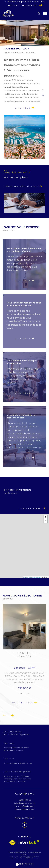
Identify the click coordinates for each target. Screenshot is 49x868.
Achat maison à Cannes (14, 750)
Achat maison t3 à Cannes (15, 782)
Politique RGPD (25, 858)
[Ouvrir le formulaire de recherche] (39, 14)
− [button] (46, 521)
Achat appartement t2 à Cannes (17, 779)
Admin (36, 856)
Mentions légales (26, 856)
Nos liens (15, 858)
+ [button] (46, 517)
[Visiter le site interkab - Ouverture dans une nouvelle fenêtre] (29, 842)
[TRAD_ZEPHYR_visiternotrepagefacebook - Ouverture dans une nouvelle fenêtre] (25, 825)
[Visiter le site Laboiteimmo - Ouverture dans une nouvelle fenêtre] (25, 862)
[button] (12, 715)
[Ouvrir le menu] (45, 14)
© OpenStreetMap (35, 577)
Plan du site (14, 856)
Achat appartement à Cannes (16, 748)
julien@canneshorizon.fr (25, 803)
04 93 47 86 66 (25, 800)
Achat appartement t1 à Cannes (17, 776)
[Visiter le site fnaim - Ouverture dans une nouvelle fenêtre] (12, 843)
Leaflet (26, 577)
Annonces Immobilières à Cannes (18, 763)
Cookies (35, 858)
